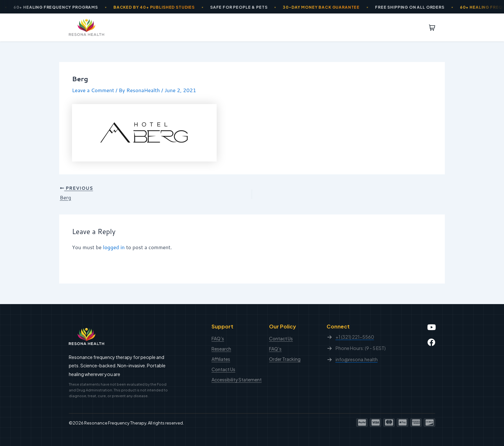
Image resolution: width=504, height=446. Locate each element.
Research (221, 349)
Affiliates (221, 359)
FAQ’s (218, 338)
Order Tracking (285, 359)
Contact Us (223, 369)
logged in (114, 247)
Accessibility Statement (237, 380)
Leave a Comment (93, 90)
